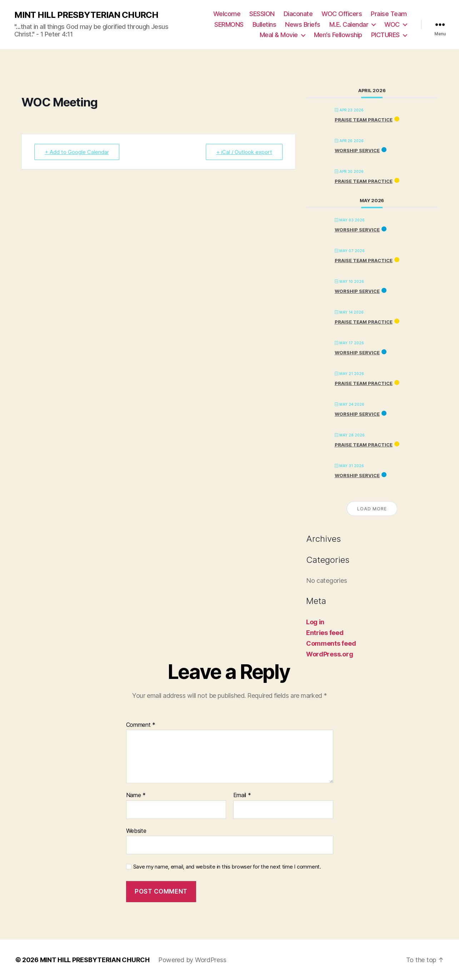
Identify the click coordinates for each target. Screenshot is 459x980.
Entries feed (325, 633)
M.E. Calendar (349, 24)
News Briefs (303, 24)
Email (242, 795)
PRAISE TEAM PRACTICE (364, 120)
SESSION (262, 14)
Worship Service (357, 150)
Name (136, 795)
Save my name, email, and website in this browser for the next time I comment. (227, 867)
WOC (392, 24)
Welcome (227, 14)
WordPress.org (330, 654)
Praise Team (389, 14)
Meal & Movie (279, 35)
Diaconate (298, 14)
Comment (141, 725)
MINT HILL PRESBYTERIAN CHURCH (86, 15)
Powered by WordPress (192, 960)
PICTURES (385, 35)
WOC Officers (342, 14)
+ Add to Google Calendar (77, 152)
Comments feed (331, 643)
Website (136, 831)
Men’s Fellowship (338, 35)
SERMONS (229, 24)
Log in (315, 622)
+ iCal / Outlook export (244, 152)
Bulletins (265, 24)
